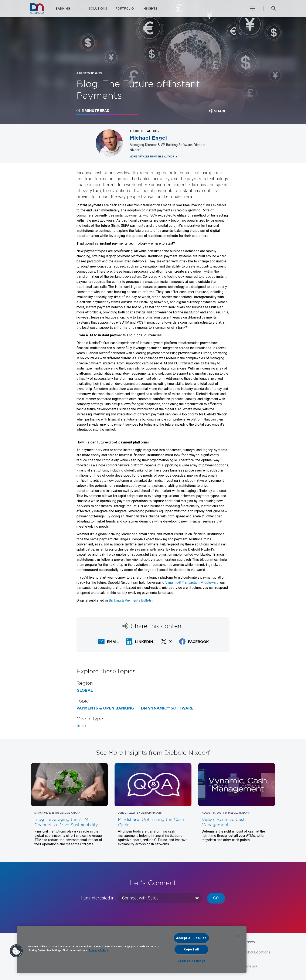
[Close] (238, 936)
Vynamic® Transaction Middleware (192, 583)
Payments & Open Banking (105, 708)
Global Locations (256, 952)
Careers (249, 942)
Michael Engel (148, 138)
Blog (82, 726)
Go (216, 898)
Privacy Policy (98, 950)
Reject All (191, 950)
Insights (150, 8)
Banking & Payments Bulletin (131, 600)
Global (85, 690)
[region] (132, 949)
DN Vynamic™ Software (167, 708)
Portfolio (125, 8)
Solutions (98, 8)
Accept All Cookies (191, 938)
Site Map (251, 967)
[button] (16, 951)
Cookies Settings (192, 961)
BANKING (63, 8)
